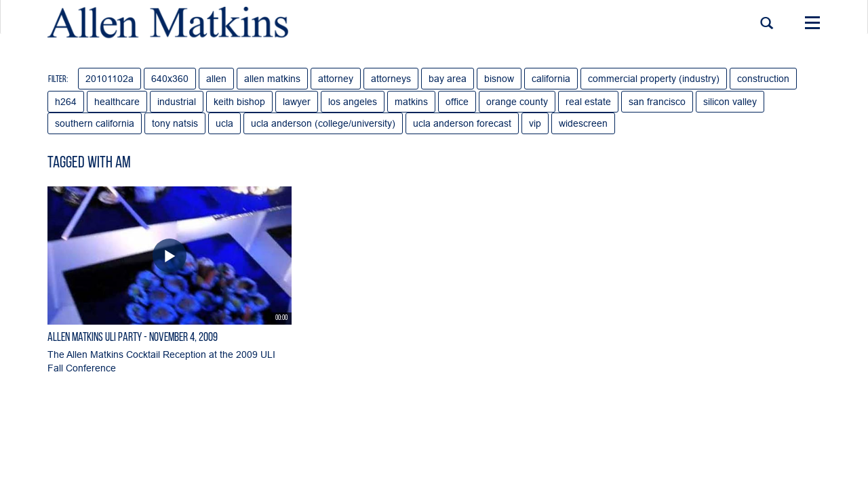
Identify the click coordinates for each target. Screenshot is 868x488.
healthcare (117, 102)
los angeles (353, 102)
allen (216, 79)
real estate (588, 102)
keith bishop (239, 102)
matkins (411, 102)
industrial (177, 102)
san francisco (657, 102)
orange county (517, 102)
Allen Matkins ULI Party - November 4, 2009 (133, 338)
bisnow (499, 79)
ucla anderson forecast (462, 123)
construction (763, 79)
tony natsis (175, 123)
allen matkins (272, 79)
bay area (448, 79)
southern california (95, 123)
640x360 (170, 79)
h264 (66, 102)
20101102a (110, 79)
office (457, 102)
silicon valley (730, 102)
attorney (336, 79)
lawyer (297, 102)
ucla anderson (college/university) (323, 123)
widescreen (583, 123)
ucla (224, 123)
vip (535, 123)
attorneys (391, 79)
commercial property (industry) (654, 79)
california (551, 79)
